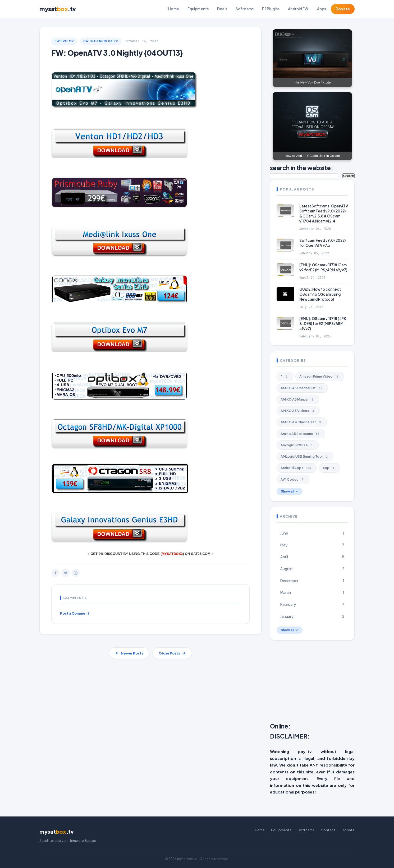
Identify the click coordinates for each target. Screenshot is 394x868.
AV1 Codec (293, 479)
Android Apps (297, 468)
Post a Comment (75, 613)
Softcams (245, 9)
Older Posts (172, 653)
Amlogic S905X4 (298, 445)
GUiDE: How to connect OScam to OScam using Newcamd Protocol (320, 294)
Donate (343, 9)
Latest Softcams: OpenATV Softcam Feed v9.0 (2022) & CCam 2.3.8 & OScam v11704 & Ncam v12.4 (324, 213)
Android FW (298, 9)
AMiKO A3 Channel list (302, 388)
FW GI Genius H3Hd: (101, 41)
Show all (290, 491)
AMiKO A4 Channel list (302, 422)
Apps (322, 9)
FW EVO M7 (64, 41)
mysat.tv (58, 9)
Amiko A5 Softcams (301, 434)
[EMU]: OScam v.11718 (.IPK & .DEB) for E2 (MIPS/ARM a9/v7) (323, 324)
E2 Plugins (271, 9)
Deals (222, 9)
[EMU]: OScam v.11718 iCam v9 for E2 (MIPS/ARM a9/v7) (323, 267)
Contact (328, 830)
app (330, 468)
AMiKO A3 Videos (298, 411)
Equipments (198, 9)
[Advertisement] (332, 683)
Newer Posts (129, 653)
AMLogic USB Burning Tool (305, 457)
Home (174, 9)
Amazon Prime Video (320, 377)
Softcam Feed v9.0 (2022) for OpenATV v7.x (322, 243)
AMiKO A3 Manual (298, 400)
